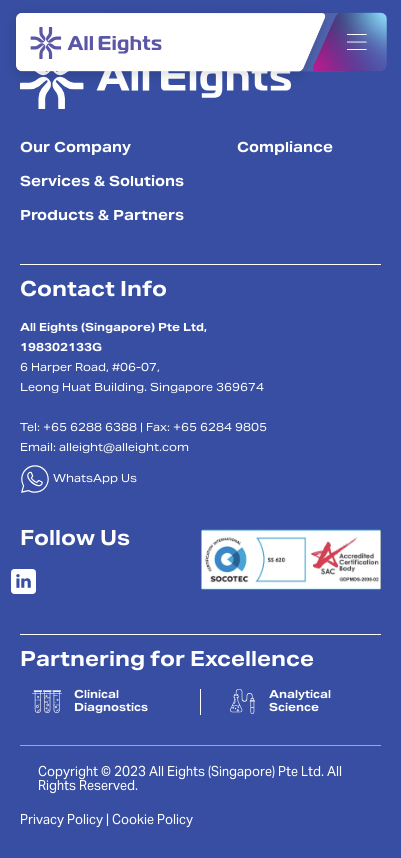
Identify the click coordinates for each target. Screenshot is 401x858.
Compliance (285, 149)
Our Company (75, 149)
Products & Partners (102, 217)
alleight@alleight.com (124, 448)
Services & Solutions (102, 183)
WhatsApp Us (78, 479)
